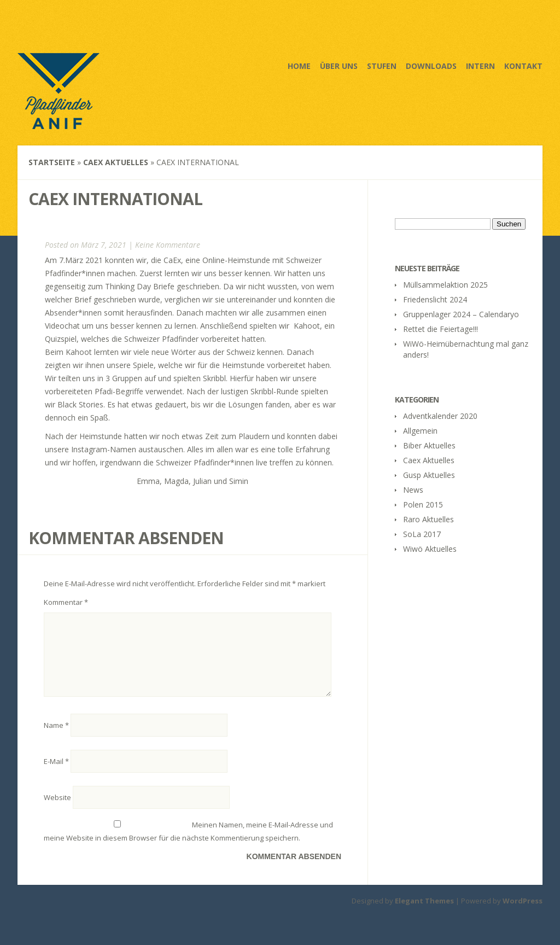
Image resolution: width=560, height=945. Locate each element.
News (413, 490)
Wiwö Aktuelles (430, 549)
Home (299, 66)
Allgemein (420, 431)
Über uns (339, 66)
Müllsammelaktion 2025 (445, 285)
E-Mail (56, 774)
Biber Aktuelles (429, 445)
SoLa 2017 (422, 534)
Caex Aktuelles (116, 162)
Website (57, 810)
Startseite (52, 162)
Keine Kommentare (168, 245)
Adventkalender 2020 (440, 416)
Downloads (431, 66)
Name (56, 738)
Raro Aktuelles (428, 519)
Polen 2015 (423, 504)
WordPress (523, 914)
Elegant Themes (424, 914)
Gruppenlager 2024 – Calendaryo (461, 314)
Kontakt (523, 66)
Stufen (382, 66)
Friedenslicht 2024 (435, 299)
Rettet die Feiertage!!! (441, 329)
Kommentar (66, 602)
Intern (480, 66)
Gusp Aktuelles (429, 475)
